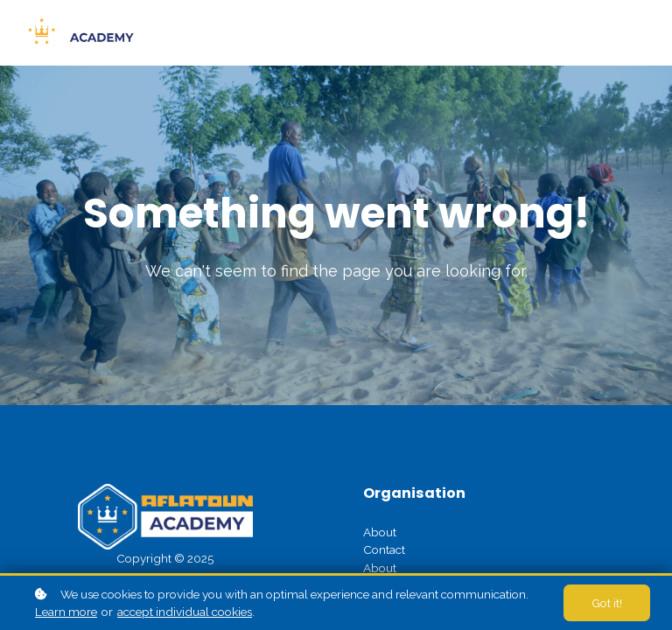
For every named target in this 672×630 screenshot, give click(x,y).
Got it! (607, 603)
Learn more (66, 612)
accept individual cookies (185, 612)
